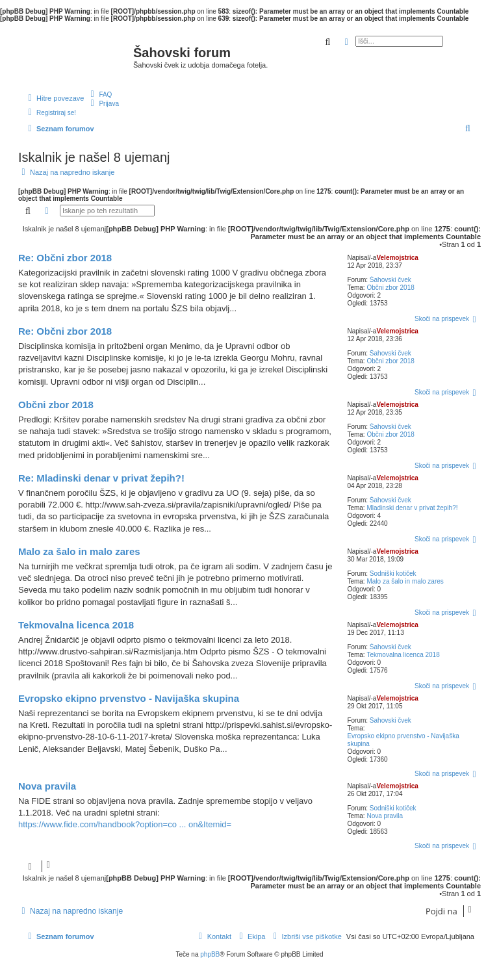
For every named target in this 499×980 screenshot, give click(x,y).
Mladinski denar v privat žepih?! (412, 508)
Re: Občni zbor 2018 (65, 258)
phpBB (210, 954)
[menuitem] (99, 94)
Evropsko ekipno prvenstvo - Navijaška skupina (403, 740)
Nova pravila (385, 816)
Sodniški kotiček (393, 574)
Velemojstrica (397, 258)
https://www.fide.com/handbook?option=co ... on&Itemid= (125, 824)
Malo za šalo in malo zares (405, 581)
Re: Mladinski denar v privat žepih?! (101, 478)
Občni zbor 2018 (390, 288)
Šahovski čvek (390, 280)
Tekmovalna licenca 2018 (403, 655)
